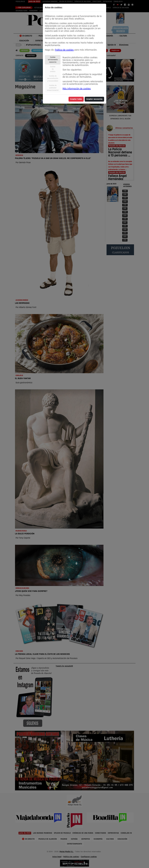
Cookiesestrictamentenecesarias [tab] (53, 60)
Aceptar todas (76, 99)
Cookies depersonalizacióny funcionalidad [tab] (53, 78)
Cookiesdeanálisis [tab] (53, 69)
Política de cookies (64, 50)
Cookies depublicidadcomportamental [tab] (53, 88)
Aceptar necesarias (94, 99)
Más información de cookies (77, 89)
